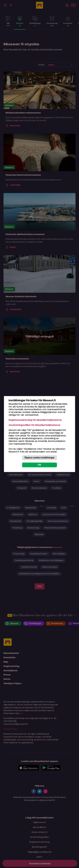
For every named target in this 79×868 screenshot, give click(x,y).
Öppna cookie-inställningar (39, 458)
